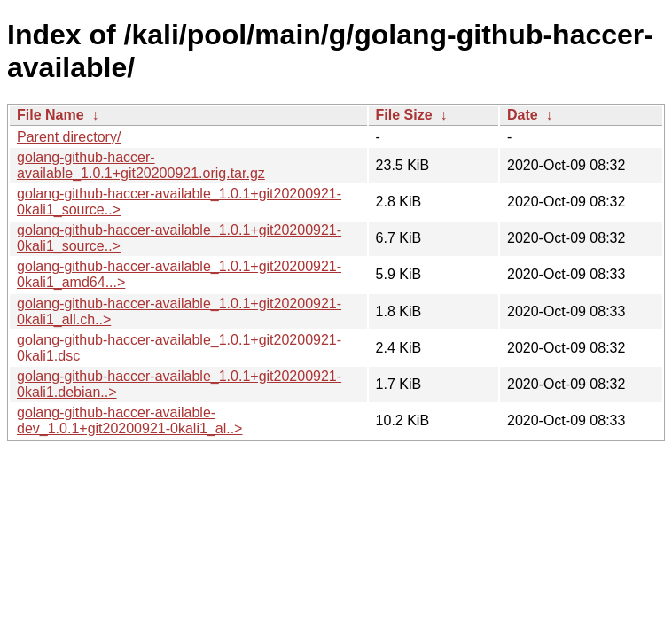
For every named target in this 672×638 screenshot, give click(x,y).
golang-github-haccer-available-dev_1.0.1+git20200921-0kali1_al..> (129, 420)
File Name (51, 115)
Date (523, 115)
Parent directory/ (69, 137)
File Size (404, 115)
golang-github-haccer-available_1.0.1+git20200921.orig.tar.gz (141, 165)
